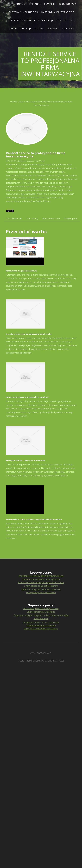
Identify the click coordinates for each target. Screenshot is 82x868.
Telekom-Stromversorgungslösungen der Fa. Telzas (41, 583)
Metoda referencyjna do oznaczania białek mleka (29, 334)
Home (13, 102)
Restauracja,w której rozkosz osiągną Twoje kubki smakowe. (34, 519)
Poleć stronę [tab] (32, 218)
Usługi (21, 102)
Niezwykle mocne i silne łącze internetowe (26, 460)
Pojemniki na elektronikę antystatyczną (41, 629)
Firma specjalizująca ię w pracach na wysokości (27, 397)
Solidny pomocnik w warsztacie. (41, 612)
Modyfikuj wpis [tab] (71, 218)
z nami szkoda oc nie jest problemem (41, 586)
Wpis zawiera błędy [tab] (51, 218)
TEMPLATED (33, 661)
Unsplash (53, 661)
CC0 (61, 661)
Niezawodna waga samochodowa (21, 271)
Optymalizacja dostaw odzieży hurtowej (41, 609)
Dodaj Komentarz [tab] (14, 218)
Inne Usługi (30, 102)
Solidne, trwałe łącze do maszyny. (41, 625)
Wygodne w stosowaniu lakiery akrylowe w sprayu (41, 576)
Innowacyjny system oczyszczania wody (41, 622)
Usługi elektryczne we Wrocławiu (41, 593)
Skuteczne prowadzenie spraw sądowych (41, 579)
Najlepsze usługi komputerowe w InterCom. (41, 589)
